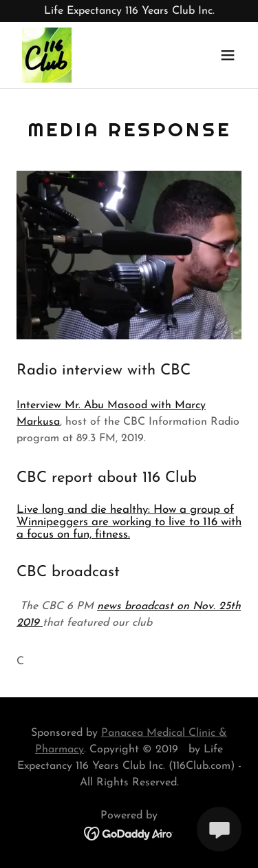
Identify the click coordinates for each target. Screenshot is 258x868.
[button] (228, 55)
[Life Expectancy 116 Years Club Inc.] (129, 11)
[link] (47, 55)
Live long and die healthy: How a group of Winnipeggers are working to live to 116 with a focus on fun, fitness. (129, 522)
